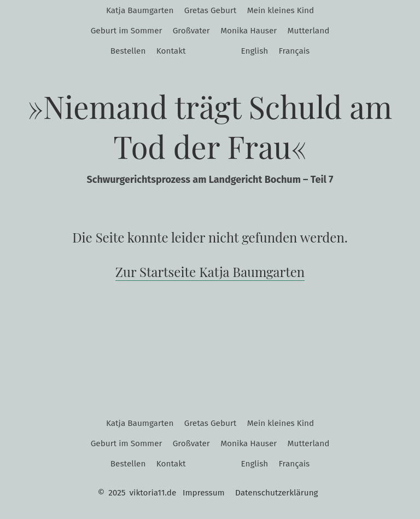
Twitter (224, 52)
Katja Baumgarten (140, 10)
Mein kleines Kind (281, 10)
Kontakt (171, 51)
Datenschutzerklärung (277, 493)
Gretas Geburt (211, 10)
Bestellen (128, 51)
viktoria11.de (153, 493)
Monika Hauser (249, 31)
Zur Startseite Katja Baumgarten (210, 272)
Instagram (202, 52)
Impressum (204, 493)
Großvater (191, 31)
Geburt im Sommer (127, 31)
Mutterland (309, 31)
